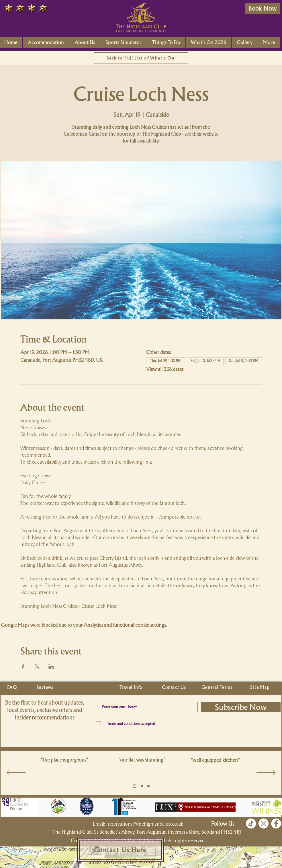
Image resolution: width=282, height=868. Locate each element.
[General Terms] (218, 687)
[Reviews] (46, 687)
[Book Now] (263, 9)
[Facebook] (276, 823)
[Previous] (16, 773)
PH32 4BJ (231, 832)
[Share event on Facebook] (23, 667)
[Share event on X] (37, 667)
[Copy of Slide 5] (142, 786)
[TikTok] (251, 823)
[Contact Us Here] (121, 850)
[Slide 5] (135, 786)
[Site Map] (261, 687)
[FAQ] (13, 687)
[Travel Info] (132, 687)
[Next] (266, 773)
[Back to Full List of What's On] (141, 58)
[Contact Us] (175, 687)
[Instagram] (264, 823)
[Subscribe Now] (241, 707)
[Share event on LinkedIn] (51, 667)
